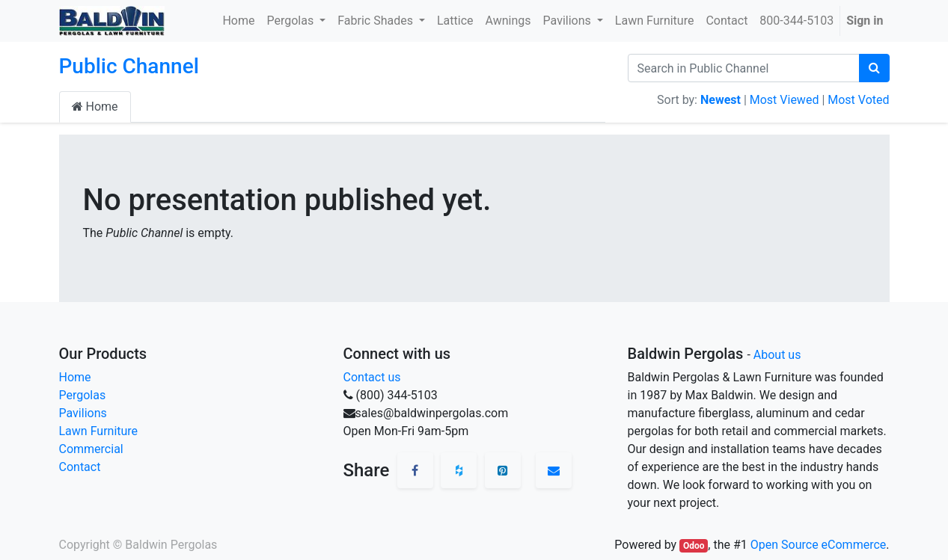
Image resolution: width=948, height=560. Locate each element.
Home (95, 107)
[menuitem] (238, 21)
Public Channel (129, 66)
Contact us (372, 377)
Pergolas (83, 395)
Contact (80, 467)
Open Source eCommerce (819, 545)
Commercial (91, 449)
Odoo (694, 546)
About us (777, 355)
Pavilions (83, 413)
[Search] (874, 68)
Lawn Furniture (99, 431)
